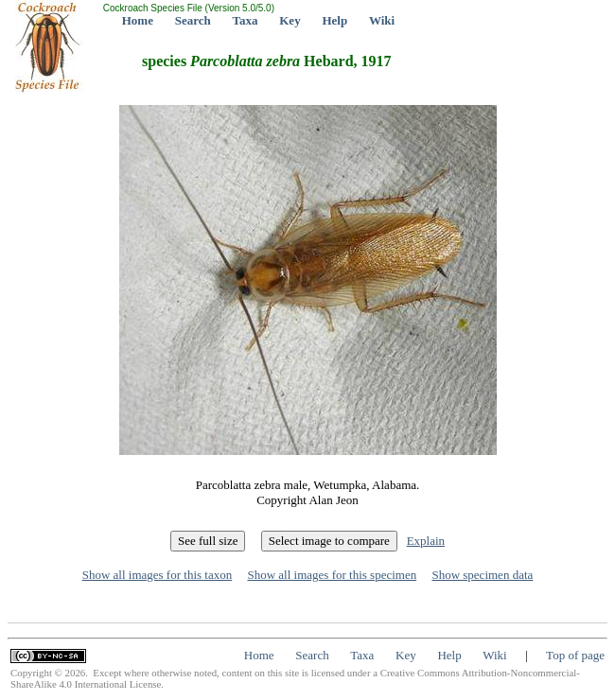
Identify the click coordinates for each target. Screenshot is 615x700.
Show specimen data (482, 575)
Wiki (382, 20)
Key (290, 20)
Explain (426, 541)
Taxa (246, 20)
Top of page (575, 655)
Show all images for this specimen (332, 575)
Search (193, 20)
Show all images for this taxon (158, 575)
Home (138, 20)
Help (334, 20)
